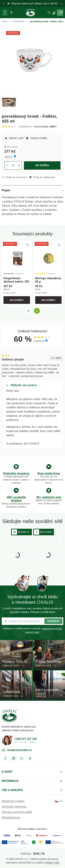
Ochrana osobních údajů (17, 812)
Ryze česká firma (49, 473)
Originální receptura (16, 473)
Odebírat (53, 621)
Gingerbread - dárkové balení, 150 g (16, 282)
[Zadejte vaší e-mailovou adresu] (32, 621)
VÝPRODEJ (19, 22)
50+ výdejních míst (49, 497)
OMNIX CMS (52, 863)
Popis (6, 190)
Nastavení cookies (13, 801)
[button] (3, 3)
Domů (5, 22)
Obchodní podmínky (14, 807)
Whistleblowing (11, 818)
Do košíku (42, 165)
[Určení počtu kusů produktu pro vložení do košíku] (13, 165)
